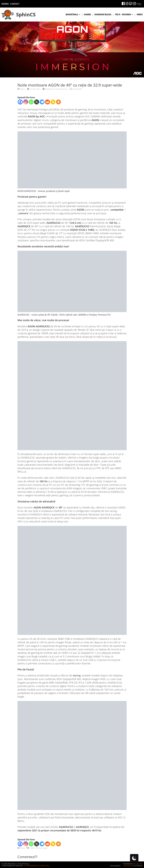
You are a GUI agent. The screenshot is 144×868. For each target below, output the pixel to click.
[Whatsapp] (31, 102)
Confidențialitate (30, 865)
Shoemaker (127, 866)
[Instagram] (26, 102)
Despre (5, 4)
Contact (15, 4)
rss (139, 4)
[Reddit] (48, 102)
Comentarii (76, 89)
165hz (32, 848)
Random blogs (103, 14)
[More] (58, 102)
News (140, 14)
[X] (37, 102)
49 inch (39, 848)
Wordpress (138, 864)
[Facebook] (20, 102)
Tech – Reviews (123, 14)
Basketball (72, 14)
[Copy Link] (53, 102)
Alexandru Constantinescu (56, 89)
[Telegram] (42, 102)
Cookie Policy (44, 865)
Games (87, 14)
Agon (46, 848)
